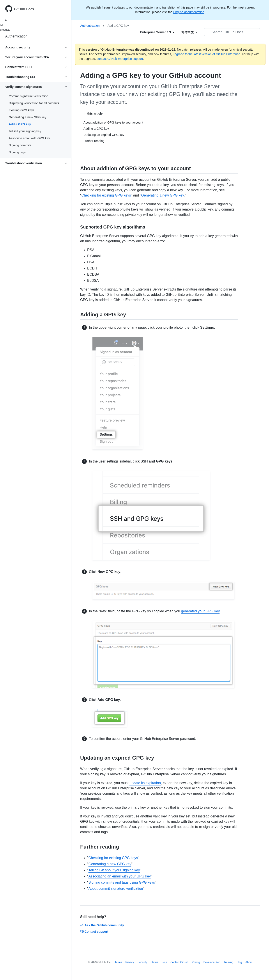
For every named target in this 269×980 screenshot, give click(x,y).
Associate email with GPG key (29, 138)
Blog (239, 962)
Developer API (212, 962)
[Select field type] (157, 32)
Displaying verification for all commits (34, 103)
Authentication (16, 36)
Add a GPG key (20, 124)
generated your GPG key (200, 611)
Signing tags (17, 152)
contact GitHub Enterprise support (120, 59)
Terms (118, 962)
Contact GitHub (179, 962)
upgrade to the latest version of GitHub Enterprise (206, 54)
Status (154, 962)
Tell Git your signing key (25, 131)
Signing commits (20, 145)
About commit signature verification (116, 889)
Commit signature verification (29, 96)
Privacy (130, 962)
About (249, 962)
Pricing (196, 962)
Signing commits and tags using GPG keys (122, 882)
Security (142, 962)
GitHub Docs (24, 9)
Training (228, 962)
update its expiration (145, 783)
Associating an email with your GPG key (120, 876)
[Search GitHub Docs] (232, 32)
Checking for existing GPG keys (106, 195)
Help (164, 962)
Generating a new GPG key (27, 117)
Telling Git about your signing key (114, 870)
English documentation (189, 12)
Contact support (94, 932)
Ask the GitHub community (102, 925)
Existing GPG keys (22, 110)
